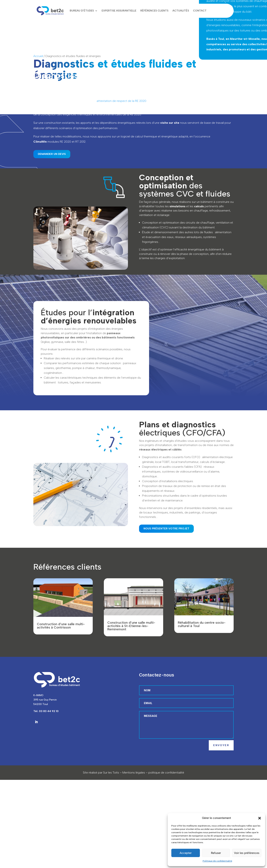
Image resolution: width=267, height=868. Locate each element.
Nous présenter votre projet (166, 529)
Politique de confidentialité (217, 861)
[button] (260, 818)
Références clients (154, 11)
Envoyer (221, 745)
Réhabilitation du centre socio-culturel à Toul (202, 624)
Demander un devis (52, 154)
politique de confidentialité (166, 773)
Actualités (181, 11)
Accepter (186, 853)
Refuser (216, 853)
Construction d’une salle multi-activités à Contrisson (61, 626)
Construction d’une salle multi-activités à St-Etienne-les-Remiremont (131, 626)
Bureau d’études (82, 11)
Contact (200, 11)
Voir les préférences (247, 853)
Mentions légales (134, 773)
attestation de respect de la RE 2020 (121, 101)
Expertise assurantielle (119, 11)
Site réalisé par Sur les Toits (101, 773)
